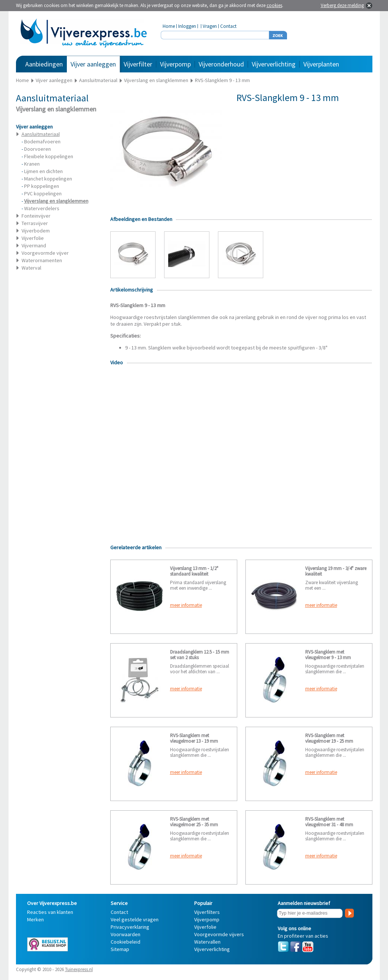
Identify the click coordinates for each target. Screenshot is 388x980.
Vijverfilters (207, 912)
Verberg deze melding (342, 5)
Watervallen (207, 942)
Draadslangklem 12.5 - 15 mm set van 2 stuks (200, 655)
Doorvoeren (38, 149)
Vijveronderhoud (221, 64)
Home (169, 26)
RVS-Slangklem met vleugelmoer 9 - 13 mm (328, 655)
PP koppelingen (42, 186)
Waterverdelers (42, 208)
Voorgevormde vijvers (219, 934)
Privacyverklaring (130, 927)
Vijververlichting (274, 64)
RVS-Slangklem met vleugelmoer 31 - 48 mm (329, 822)
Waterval (31, 268)
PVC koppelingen (43, 193)
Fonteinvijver (36, 216)
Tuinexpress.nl (79, 969)
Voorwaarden (125, 934)
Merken (35, 919)
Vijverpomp (175, 64)
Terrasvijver (35, 223)
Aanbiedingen (44, 64)
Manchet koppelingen (48, 179)
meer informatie (186, 605)
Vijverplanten (321, 64)
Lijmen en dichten (43, 171)
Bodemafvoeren (42, 141)
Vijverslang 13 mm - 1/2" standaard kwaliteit (194, 571)
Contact (228, 26)
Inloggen (187, 26)
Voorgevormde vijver (45, 253)
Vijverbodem (36, 231)
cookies (274, 5)
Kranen (32, 164)
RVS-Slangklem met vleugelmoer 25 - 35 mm (194, 822)
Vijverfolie (33, 238)
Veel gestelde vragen (135, 919)
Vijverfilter (138, 64)
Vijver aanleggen (93, 64)
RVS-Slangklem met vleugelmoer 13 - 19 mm (194, 738)
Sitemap (120, 949)
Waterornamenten (42, 260)
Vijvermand (34, 245)
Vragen (210, 26)
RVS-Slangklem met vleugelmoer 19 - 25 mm (329, 738)
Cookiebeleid (125, 942)
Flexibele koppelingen (49, 156)
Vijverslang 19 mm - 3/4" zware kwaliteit (336, 571)
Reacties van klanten (50, 912)
